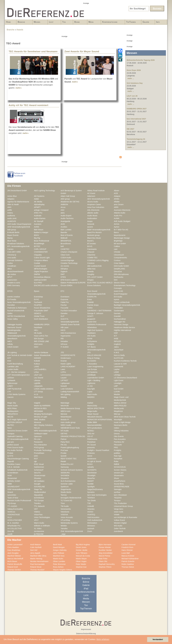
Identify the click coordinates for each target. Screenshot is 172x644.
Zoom (90, 531)
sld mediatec (39, 481)
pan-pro (11, 442)
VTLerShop (65, 520)
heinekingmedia (14, 330)
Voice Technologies (42, 517)
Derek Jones (81, 547)
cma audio (12, 258)
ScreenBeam (13, 473)
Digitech (64, 272)
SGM (10, 475)
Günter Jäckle (82, 550)
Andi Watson (35, 545)
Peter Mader (81, 564)
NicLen (37, 428)
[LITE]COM (39, 534)
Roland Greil (13, 567)
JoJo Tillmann (82, 553)
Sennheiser (92, 473)
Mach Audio (92, 394)
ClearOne (91, 255)
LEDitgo (117, 375)
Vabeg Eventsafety (15, 509)
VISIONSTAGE (14, 515)
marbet (90, 403)
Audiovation (92, 218)
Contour (117, 260)
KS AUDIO (92, 361)
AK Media (38, 202)
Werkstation (92, 523)
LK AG (90, 386)
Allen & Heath (13, 204)
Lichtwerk (11, 380)
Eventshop (38, 297)
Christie (117, 252)
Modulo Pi (65, 420)
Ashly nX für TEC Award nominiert (28, 105)
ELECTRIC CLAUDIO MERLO (100, 283)
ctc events (65, 266)
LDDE (116, 372)
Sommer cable (67, 484)
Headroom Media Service (124, 327)
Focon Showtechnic (42, 308)
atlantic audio (93, 213)
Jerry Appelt (35, 553)
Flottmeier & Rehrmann (17, 308)
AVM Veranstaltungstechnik (19, 227)
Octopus (11, 434)
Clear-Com (65, 255)
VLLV (10, 517)
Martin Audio (13, 406)
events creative (14, 297)
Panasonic (38, 442)
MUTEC (11, 425)
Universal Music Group (123, 506)
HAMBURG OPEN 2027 (137, 109)
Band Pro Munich (94, 232)
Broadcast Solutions (16, 244)
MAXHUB (65, 406)
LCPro (63, 372)
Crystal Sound (40, 266)
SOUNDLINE (39, 487)
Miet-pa (117, 414)
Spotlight (91, 487)
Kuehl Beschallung (15, 364)
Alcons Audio (93, 202)
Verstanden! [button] (158, 639)
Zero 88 (11, 531)
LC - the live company (16, 372)
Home (8, 22)
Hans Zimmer (127, 550)
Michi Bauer (12, 561)
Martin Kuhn (58, 559)
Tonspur (117, 501)
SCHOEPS (92, 470)
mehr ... (131, 78)
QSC (36, 456)
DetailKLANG (119, 269)
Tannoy (64, 495)
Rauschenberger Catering (18, 459)
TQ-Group (12, 503)
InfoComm (38, 344)
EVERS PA (92, 297)
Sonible (90, 484)
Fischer (64, 305)
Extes (90, 299)
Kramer (64, 361)
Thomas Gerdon (14, 570)
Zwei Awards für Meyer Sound (82, 51)
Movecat (38, 422)
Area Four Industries (96, 207)
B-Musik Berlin (13, 232)
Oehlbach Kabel (41, 434)
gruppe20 (91, 319)
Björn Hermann (105, 545)
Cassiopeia (92, 249)
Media (93, 23)
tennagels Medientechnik (71, 498)
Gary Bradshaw (14, 550)
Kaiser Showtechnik (42, 355)
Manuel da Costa (83, 556)
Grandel (117, 316)
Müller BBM (92, 422)
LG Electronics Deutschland (125, 378)
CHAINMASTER (41, 252)
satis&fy (91, 467)
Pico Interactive (40, 445)
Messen (39, 23)
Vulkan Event (119, 520)
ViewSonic (65, 512)
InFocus (64, 344)
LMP (116, 386)
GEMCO (38, 313)
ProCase (64, 450)
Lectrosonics (66, 375)
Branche (24, 23)
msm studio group (68, 422)
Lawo (63, 369)
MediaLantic (119, 408)
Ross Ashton (58, 567)
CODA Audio (66, 258)
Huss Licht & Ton (41, 336)
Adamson (91, 196)
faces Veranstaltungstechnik (19, 302)
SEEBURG (65, 473)
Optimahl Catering (15, 436)
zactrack (91, 528)
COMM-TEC (92, 258)
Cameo (10, 249)
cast (116, 249)
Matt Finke (103, 559)
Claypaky (38, 255)
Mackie (117, 394)
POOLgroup (39, 448)
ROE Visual (39, 464)
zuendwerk (118, 531)
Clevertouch (119, 255)
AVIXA (117, 224)
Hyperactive (66, 336)
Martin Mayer (81, 559)
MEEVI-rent (65, 411)
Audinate (38, 216)
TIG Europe (39, 501)
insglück (117, 344)
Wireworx (91, 526)
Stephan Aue (81, 567)
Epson (37, 291)
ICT (115, 336)
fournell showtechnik (16, 311)
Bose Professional (42, 241)
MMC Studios (40, 420)
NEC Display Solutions (43, 425)
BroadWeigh (39, 244)
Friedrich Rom (127, 547)
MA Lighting (66, 394)
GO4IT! (90, 316)
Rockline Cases (14, 464)
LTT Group (38, 392)
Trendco (37, 503)
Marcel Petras (104, 556)
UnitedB (91, 506)
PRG (116, 448)
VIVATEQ (91, 515)
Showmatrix (119, 475)
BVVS (90, 246)
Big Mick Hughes (83, 545)
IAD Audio (91, 336)
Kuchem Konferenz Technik (125, 361)
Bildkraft (64, 238)
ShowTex (91, 478)
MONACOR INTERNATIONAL (100, 420)
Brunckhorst (66, 244)
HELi (36, 330)
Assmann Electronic (122, 210)
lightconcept (12, 383)
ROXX (90, 464)
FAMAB (90, 302)
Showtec (38, 478)
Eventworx (65, 297)
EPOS (10, 291)
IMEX (10, 341)
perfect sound (13, 445)
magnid (37, 403)
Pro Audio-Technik (15, 450)
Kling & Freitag (93, 358)
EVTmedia (12, 299)
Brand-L (91, 241)
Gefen (10, 313)
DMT (63, 274)
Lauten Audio (13, 369)
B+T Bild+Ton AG (121, 230)
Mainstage (65, 403)
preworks (91, 448)
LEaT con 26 (132, 96)
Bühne (79, 23)
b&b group (12, 230)
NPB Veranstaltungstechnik (45, 431)
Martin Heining (36, 559)
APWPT (37, 207)
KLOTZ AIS (119, 358)
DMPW (37, 274)
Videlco (37, 512)
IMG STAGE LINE (41, 341)
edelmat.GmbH (40, 280)
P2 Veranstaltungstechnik (18, 439)
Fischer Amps (93, 305)
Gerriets (117, 313)
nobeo (117, 428)
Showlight (91, 475)
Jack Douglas (13, 553)
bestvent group (93, 235)
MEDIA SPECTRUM (96, 408)
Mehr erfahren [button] (103, 639)
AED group (65, 199)
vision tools (119, 512)
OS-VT (90, 436)
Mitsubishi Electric (95, 417)
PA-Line (37, 439)
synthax (117, 492)
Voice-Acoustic (67, 517)
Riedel (63, 461)
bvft (62, 246)
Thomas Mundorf (37, 570)
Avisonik (91, 224)
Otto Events (119, 436)
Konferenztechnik (112, 23)
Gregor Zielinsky (60, 550)
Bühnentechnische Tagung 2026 (141, 60)
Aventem (38, 224)
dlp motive (12, 274)
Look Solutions (67, 389)
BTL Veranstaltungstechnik (18, 246)
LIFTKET (64, 380)
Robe (116, 461)
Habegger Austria (15, 325)
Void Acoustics (93, 517)
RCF (36, 459)
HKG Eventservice (68, 333)
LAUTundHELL (40, 369)
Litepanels (38, 386)
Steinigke (118, 489)
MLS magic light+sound (17, 420)
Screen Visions (120, 470)
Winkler (64, 526)
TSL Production (120, 503)
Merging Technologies (43, 414)
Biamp (10, 238)
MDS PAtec (12, 408)
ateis (63, 213)
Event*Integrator (121, 294)
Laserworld (118, 367)
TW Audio (65, 506)
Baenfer (64, 232)
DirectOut (118, 272)
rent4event (92, 459)
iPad (86, 589)
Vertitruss (11, 512)
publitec (117, 453)
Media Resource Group (70, 408)
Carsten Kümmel (128, 545)
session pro (119, 473)
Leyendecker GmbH (96, 378)
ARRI (116, 207)
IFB (62, 339)
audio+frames (40, 218)
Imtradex (64, 341)
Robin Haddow (128, 564)
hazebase (38, 327)
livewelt (64, 386)
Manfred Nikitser (14, 556)
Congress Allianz (41, 260)
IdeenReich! (12, 339)
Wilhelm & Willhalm (42, 526)
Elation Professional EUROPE (73, 283)
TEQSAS (118, 498)
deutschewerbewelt (15, 272)
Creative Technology (69, 263)
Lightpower (65, 383)
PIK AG (64, 445)
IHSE (116, 339)
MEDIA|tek (38, 411)
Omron (117, 434)
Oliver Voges (81, 561)
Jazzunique (119, 350)
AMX (9, 207)
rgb (35, 461)
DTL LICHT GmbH (95, 277)
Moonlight (118, 420)
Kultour (37, 364)
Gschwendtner (120, 319)
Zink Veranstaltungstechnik (72, 531)
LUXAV (117, 392)
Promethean (39, 453)
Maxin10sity (92, 406)
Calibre (117, 246)
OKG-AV (91, 434)
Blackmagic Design (122, 238)
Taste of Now (13, 498)
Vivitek (117, 515)
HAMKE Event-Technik (70, 325)
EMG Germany (14, 285)
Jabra (116, 347)
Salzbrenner (39, 467)
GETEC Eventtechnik (16, 316)
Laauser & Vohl (120, 364)
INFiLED (117, 341)
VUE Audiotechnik (95, 520)
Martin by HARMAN (42, 406)
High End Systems (95, 330)
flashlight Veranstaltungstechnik (127, 305)
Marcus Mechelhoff (15, 559)
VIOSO (90, 512)
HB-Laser (65, 327)
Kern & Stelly (119, 355)
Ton (66, 23)
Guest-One (92, 322)
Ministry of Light (41, 417)
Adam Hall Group (68, 196)
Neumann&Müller (94, 425)
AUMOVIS (12, 221)
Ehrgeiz (90, 280)
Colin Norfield (36, 547)
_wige (63, 534)
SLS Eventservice (68, 481)
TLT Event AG (66, 501)
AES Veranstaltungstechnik (99, 199)
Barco (116, 232)
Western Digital (120, 523)
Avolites (64, 227)
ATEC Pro (38, 213)
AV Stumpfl (39, 221)
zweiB (10, 534)
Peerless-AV (119, 442)
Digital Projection (41, 272)
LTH (9, 392)
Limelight (118, 383)
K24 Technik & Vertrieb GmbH (20, 355)
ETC (62, 291)
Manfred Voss (59, 556)
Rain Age (118, 456)
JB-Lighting (12, 352)
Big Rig (37, 238)
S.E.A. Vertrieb (14, 467)
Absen (117, 191)
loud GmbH (119, 389)
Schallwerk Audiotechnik (17, 470)
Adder (36, 199)
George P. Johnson (95, 313)
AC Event (91, 193)
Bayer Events (13, 235)
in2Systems (92, 341)
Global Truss (39, 316)
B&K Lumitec (66, 230)
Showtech (65, 478)
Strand (10, 492)
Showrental (12, 478)
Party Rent (65, 442)
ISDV (36, 347)
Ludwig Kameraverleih (70, 392)
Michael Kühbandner (130, 559)
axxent (90, 227)
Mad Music (38, 397)
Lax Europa (92, 369)
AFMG (117, 199)
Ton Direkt (91, 501)
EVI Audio (118, 297)
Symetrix (91, 492)
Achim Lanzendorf (15, 545)
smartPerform (120, 481)
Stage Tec (38, 489)
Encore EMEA (66, 285)
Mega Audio (92, 411)
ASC (63, 210)
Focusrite (64, 308)
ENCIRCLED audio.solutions (46, 285)
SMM (10, 484)
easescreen (12, 280)
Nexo (10, 428)
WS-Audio (118, 526)
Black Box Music (94, 238)
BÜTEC (37, 246)
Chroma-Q (12, 255)
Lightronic (91, 383)
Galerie (146, 22)
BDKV (37, 235)
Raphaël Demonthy (107, 564)
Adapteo (11, 199)
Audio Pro (118, 216)
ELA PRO (38, 283)
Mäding (64, 397)
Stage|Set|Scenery (95, 489)
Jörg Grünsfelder (106, 553)
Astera (10, 213)
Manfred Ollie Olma (38, 556)
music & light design (122, 422)
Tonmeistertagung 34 (136, 139)
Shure (116, 478)
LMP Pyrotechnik (14, 389)
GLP (62, 316)
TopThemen (131, 22)
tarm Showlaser (120, 495)
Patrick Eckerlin (128, 561)
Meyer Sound (93, 414)
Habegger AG (120, 322)
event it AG (118, 291)
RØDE (117, 464)
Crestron (91, 263)
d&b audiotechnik (94, 266)
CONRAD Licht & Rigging (98, 260)
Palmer (64, 439)
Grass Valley (13, 319)
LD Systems (92, 372)
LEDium (11, 378)
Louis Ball (126, 553)
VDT (36, 509)
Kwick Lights (66, 364)
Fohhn (90, 308)
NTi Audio (65, 431)
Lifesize (37, 380)
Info (160, 23)
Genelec (64, 313)
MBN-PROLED (120, 406)
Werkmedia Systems (69, 523)
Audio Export (66, 216)
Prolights (118, 450)
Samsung (65, 467)
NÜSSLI (91, 431)
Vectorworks (66, 509)
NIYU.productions (95, 428)
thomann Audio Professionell (19, 501)
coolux (10, 263)
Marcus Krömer (128, 556)
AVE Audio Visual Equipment (19, 224)
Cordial (37, 263)
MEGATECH (13, 414)
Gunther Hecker (105, 550)
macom (10, 397)
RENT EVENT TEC (69, 459)
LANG (37, 367)
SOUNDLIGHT (14, 487)
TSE (89, 503)
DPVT (10, 277)
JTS (89, 352)
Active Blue (12, 196)
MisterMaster (66, 417)
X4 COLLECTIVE (15, 528)
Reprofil (11, 461)
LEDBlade (91, 375)
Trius (63, 503)
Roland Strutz (36, 567)
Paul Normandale (37, 564)
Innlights (91, 344)
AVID (63, 224)
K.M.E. (117, 352)
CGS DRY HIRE (14, 252)
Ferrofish (11, 305)
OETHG (64, 434)
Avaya (90, 221)
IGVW (90, 339)
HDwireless (92, 327)
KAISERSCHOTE (68, 355)
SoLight (37, 484)
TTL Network (39, 506)
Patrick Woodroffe (15, 564)
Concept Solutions (15, 260)
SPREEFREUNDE (122, 487)
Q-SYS (10, 456)
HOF (116, 333)
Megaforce (118, 411)
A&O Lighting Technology (44, 191)
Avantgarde (65, 221)
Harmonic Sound (14, 327)
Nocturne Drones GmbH (17, 431)
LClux (36, 372)
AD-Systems (39, 196)
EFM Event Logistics (69, 280)
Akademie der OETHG (70, 202)
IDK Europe (39, 339)
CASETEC (65, 249)
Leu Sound (38, 378)
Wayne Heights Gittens (63, 570)
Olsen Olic (103, 561)
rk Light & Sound (94, 461)
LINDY (10, 386)
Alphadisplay (39, 204)
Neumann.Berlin (121, 425)
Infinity (10, 344)
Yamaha (64, 528)
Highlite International (122, 330)
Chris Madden (13, 547)
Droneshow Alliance (42, 277)
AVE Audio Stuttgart (122, 221)
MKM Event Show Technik (125, 417)
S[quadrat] (38, 495)
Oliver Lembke (59, 561)
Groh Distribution (41, 319)
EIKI (116, 280)
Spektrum (65, 487)
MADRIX (91, 397)
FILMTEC (38, 305)
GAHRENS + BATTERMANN (99, 311)
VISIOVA (64, 515)
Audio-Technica (67, 218)
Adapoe (117, 196)
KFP (9, 358)
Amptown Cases (94, 204)
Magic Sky (12, 403)
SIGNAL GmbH (14, 481)
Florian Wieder (105, 547)
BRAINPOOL (66, 241)
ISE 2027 (130, 129)
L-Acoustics (92, 364)
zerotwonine (39, 531)
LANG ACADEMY (68, 367)
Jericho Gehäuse (41, 352)
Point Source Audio (15, 448)
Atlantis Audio (120, 213)
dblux (10, 269)
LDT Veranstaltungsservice (19, 375)
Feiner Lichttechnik (122, 302)
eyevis (117, 299)
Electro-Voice (119, 283)
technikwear (39, 498)
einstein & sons (14, 283)
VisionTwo (38, 515)
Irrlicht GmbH (13, 347)
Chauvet (91, 252)
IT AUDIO (65, 347)
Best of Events (67, 235)
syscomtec (12, 495)
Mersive (64, 414)
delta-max (91, 269)
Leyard (63, 378)
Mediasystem (13, 411)
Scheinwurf (39, 470)
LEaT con (38, 375)
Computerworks (120, 258)
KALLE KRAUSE (94, 355)
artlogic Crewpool (41, 210)
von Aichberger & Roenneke (126, 517)
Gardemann (119, 311)
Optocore (38, 436)
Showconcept (40, 475)
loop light (91, 389)
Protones (91, 453)
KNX (9, 361)
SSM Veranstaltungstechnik (19, 489)
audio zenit (12, 218)
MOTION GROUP (15, 422)
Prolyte (10, 453)
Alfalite (117, 202)
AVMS (37, 227)
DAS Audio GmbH (121, 266)
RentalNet (118, 459)
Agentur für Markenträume (18, 202)
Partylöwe (91, 442)
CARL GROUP (40, 249)
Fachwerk (38, 302)
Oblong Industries (121, 431)
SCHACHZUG (120, 467)
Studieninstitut (40, 492)
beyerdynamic (120, 235)
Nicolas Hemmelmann (39, 561)
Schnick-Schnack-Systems (72, 470)
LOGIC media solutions (44, 389)
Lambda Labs (13, 367)
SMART (91, 481)
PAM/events (92, 439)
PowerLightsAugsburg (70, 448)
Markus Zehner (120, 403)
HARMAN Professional (97, 325)
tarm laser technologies (97, 495)
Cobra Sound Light (42, 258)
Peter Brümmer (59, 564)
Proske (64, 453)
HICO (63, 330)
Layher (117, 369)
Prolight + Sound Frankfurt (98, 450)
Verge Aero (119, 509)
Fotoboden (118, 308)
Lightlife (37, 383)
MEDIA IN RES (40, 408)
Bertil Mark (57, 545)
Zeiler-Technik (120, 528)
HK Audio (38, 333)
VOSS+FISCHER (15, 520)
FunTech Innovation (69, 311)
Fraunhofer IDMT (41, 311)
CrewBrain (12, 266)
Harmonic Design (121, 325)
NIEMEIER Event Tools (70, 428)
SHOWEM (65, 475)
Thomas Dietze (128, 567)
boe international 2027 (136, 119)
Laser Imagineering (95, 367)
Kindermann (66, 358)
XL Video (38, 528)
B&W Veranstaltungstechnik (99, 230)
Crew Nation (119, 263)
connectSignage (67, 260)
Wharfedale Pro (14, 526)
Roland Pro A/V (67, 464)
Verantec (91, 509)
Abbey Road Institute (96, 191)
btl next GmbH (120, 244)
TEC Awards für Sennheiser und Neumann (33, 51)
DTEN (63, 277)
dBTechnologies (41, 269)
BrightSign (118, 241)
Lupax (90, 392)
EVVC (37, 299)
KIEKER (37, 358)
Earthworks (119, 277)
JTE (62, 352)
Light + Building (94, 380)
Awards (20, 30)
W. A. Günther (13, 523)
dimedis (91, 272)
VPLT (36, 520)
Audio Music (92, 216)
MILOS (10, 417)
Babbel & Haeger (41, 232)
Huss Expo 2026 (134, 70)
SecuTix (37, 473)
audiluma (11, 216)
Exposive (64, 299)
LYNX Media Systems (16, 394)
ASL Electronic (93, 210)
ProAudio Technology (43, 450)
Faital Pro (65, 302)
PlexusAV (118, 445)
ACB (116, 193)
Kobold (37, 361)
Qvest (90, 456)
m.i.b (36, 394)
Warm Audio (39, 523)
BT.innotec (92, 244)
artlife (10, 210)
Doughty (91, 274)
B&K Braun (39, 230)
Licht (53, 23)
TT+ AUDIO (12, 506)
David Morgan (59, 547)
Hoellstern (91, 333)
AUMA (117, 218)
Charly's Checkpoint (69, 252)
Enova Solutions (94, 285)
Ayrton (117, 227)
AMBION (64, 204)
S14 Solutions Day (135, 83)
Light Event (119, 380)
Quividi (63, 456)
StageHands (66, 489)
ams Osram (119, 204)
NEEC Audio (66, 425)
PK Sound (91, 445)
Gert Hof (34, 550)
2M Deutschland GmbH (17, 191)
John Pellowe (59, 553)
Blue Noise (12, 241)
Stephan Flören (105, 567)
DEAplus (64, 269)
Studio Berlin (66, 492)
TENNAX (91, 498)
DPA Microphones (121, 274)
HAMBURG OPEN (42, 325)
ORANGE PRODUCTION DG (73, 436)
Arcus (63, 207)
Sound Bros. (119, 484)
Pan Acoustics (120, 439)
